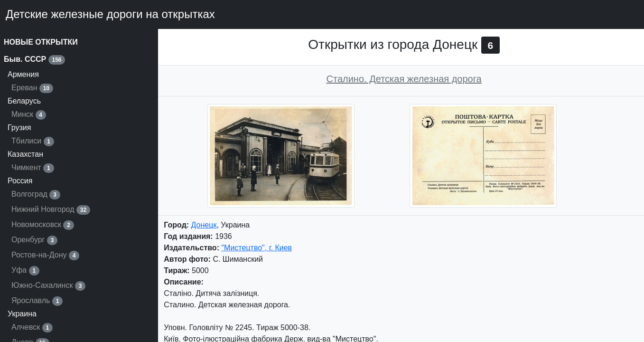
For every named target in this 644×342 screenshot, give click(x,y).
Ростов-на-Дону (45, 256)
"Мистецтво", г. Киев (257, 248)
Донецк (204, 225)
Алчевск (32, 328)
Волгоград (36, 195)
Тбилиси (33, 142)
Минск (29, 115)
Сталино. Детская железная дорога (404, 79)
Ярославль (37, 301)
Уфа (25, 271)
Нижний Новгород (51, 210)
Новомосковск (43, 225)
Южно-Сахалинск (48, 286)
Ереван (32, 88)
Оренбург (34, 240)
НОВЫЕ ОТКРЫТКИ (41, 42)
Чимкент (33, 168)
